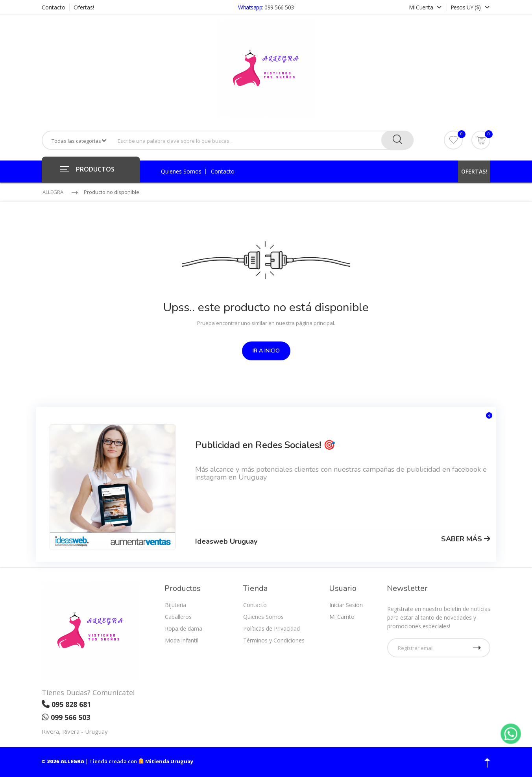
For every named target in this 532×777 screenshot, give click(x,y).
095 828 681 (66, 704)
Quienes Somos (181, 172)
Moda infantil (182, 640)
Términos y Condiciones (274, 640)
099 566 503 (279, 7)
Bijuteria (175, 605)
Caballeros (178, 617)
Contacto (54, 7)
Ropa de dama (184, 628)
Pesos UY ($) (470, 7)
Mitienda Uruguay (166, 761)
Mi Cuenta (426, 7)
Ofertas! (84, 7)
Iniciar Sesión (346, 605)
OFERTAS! (474, 171)
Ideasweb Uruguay (226, 541)
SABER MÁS (466, 539)
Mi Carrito (342, 617)
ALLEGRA (53, 192)
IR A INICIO (266, 351)
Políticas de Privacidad (272, 628)
